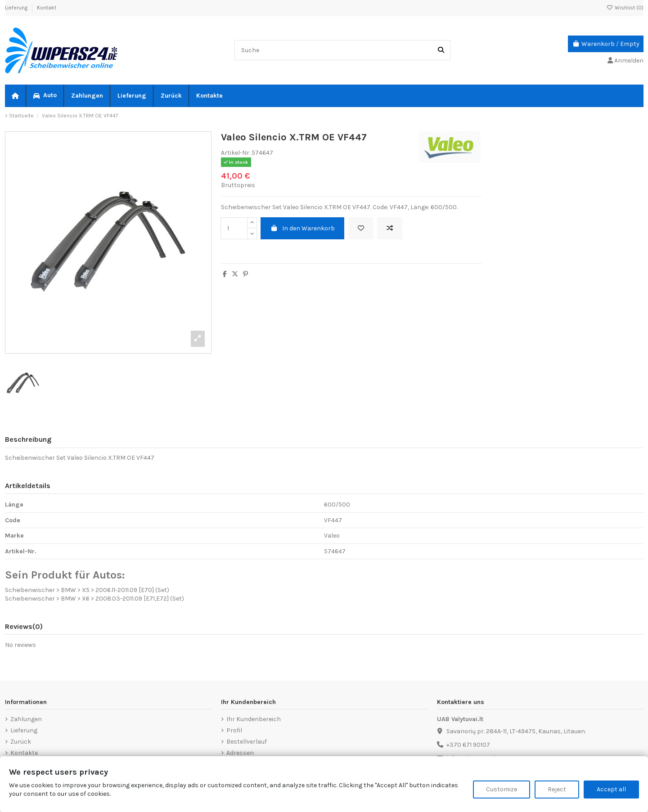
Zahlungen (26, 719)
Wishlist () (625, 8)
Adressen (240, 753)
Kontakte (24, 753)
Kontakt (47, 8)
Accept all (611, 789)
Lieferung (17, 8)
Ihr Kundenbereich (254, 719)
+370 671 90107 (468, 745)
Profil (234, 730)
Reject (557, 789)
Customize (502, 789)
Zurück (21, 742)
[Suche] (441, 50)
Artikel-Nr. (236, 153)
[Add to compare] (390, 228)
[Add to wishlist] (361, 228)
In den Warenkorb (303, 228)
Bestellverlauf (247, 742)
